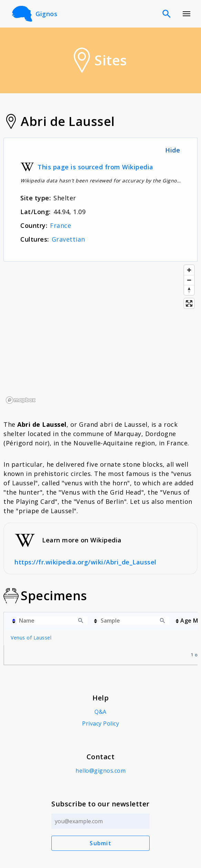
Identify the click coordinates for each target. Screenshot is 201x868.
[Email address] (100, 821)
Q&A (100, 712)
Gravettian (68, 239)
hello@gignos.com (100, 771)
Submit (100, 843)
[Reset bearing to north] (189, 290)
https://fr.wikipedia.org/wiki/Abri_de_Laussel (86, 562)
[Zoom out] (189, 280)
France (61, 225)
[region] (100, 334)
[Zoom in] (189, 270)
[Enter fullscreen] (189, 303)
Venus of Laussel (31, 638)
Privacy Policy (100, 723)
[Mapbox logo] (21, 400)
